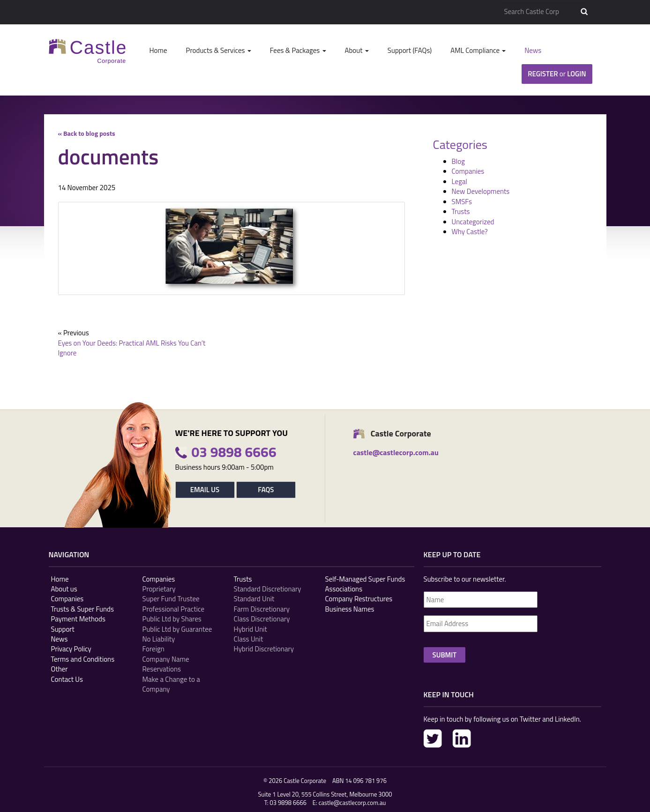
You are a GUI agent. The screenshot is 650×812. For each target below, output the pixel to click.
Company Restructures (359, 599)
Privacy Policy (71, 649)
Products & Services (219, 50)
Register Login (557, 74)
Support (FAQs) (410, 50)
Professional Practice (173, 609)
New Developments (481, 191)
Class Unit (249, 639)
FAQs (266, 490)
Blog (458, 161)
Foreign (153, 649)
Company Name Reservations (166, 664)
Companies (468, 171)
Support (63, 629)
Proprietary (159, 589)
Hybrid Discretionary (264, 649)
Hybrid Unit (250, 629)
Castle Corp (87, 51)
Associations (344, 589)
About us (64, 589)
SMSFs (462, 202)
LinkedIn (462, 738)
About (357, 50)
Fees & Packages (298, 50)
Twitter (433, 738)
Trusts (461, 211)
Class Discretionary (262, 619)
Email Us (205, 490)
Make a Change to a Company (171, 684)
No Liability (159, 639)
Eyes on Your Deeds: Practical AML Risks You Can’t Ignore (132, 348)
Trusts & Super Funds (83, 609)
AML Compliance (478, 50)
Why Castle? (470, 232)
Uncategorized (473, 222)
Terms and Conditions (83, 659)
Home (158, 50)
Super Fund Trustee (171, 599)
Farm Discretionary (262, 609)
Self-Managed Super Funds (365, 579)
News (533, 50)
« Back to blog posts (87, 133)
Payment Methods (78, 619)
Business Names (350, 609)
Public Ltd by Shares (172, 619)
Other (60, 669)
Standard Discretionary (268, 589)
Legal (459, 181)
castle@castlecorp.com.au (352, 803)
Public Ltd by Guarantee (177, 629)
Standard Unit (254, 599)
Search (584, 12)
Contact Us (67, 679)
